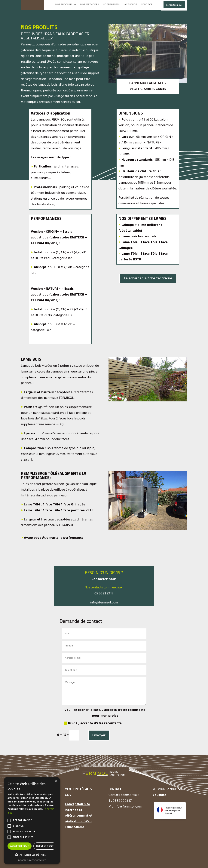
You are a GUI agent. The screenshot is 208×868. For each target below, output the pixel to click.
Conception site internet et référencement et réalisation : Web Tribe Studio (79, 816)
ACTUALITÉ (131, 5)
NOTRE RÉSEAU (112, 5)
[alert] (32, 821)
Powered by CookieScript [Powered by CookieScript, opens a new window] (32, 860)
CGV (68, 795)
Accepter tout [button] (20, 846)
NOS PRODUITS (64, 5)
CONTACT (147, 5)
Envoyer (99, 735)
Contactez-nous (174, 5)
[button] (32, 855)
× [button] (56, 781)
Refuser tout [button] (45, 846)
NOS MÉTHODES (90, 5)
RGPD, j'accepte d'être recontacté (93, 723)
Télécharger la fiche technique (148, 278)
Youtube (159, 795)
